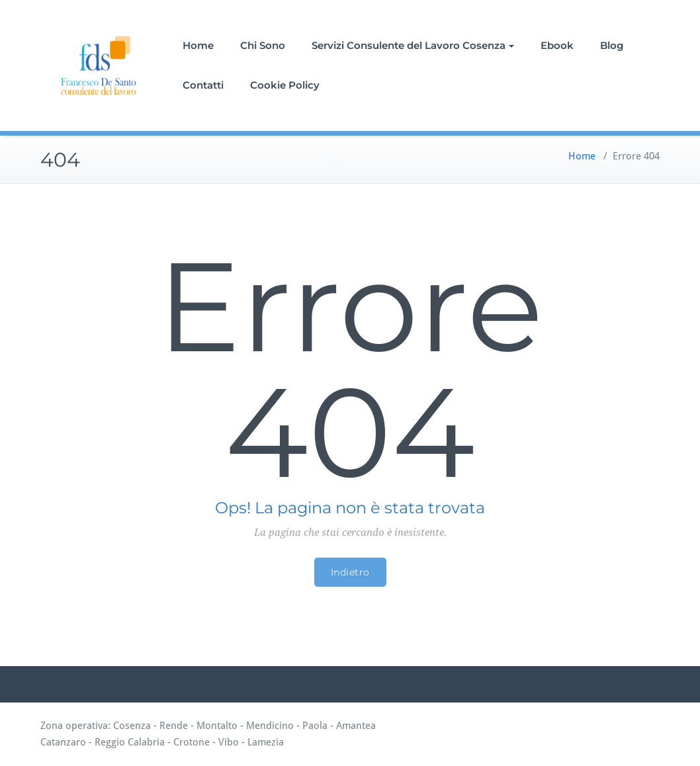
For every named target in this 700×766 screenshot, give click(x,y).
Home (198, 45)
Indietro (350, 572)
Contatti (203, 85)
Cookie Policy (285, 85)
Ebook (557, 45)
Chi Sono (263, 45)
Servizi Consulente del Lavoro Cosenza (413, 45)
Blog (612, 45)
